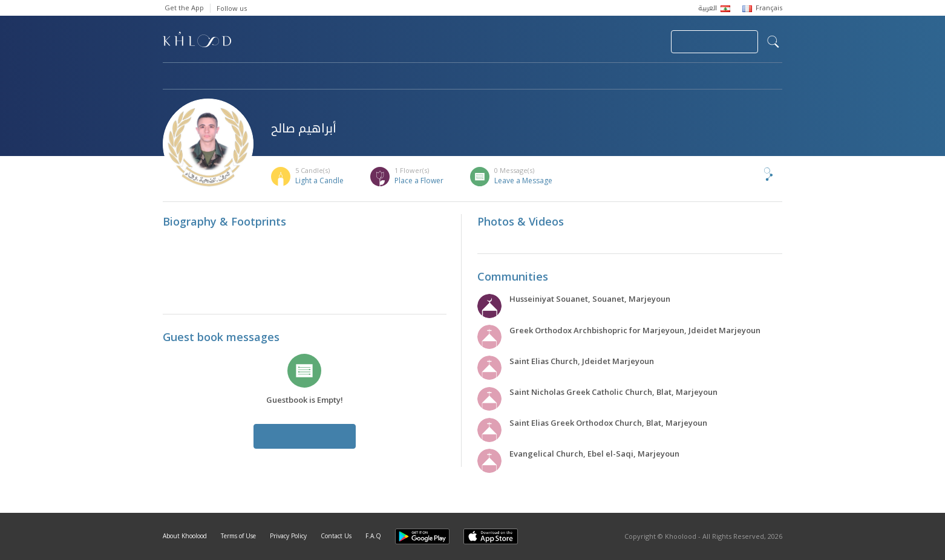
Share (748, 174)
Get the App (184, 8)
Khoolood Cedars (747, 77)
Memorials (495, 77)
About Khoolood (185, 536)
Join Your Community (714, 42)
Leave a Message (523, 181)
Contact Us (336, 536)
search (773, 42)
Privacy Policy (288, 536)
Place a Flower (419, 181)
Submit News (580, 42)
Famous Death (585, 77)
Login (641, 42)
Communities (409, 77)
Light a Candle (319, 181)
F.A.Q (373, 536)
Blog (663, 77)
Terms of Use (238, 536)
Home (174, 77)
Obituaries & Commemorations (285, 77)
